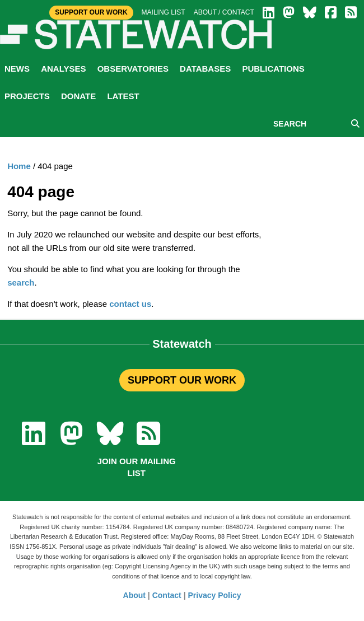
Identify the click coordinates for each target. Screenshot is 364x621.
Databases (205, 69)
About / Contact (224, 12)
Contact (167, 595)
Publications (273, 69)
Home (19, 166)
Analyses (63, 69)
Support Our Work (91, 12)
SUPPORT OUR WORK (182, 380)
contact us (130, 304)
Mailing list (164, 12)
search (21, 283)
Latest (123, 96)
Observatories (133, 69)
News (17, 69)
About (134, 595)
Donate (78, 96)
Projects (27, 96)
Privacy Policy (215, 595)
